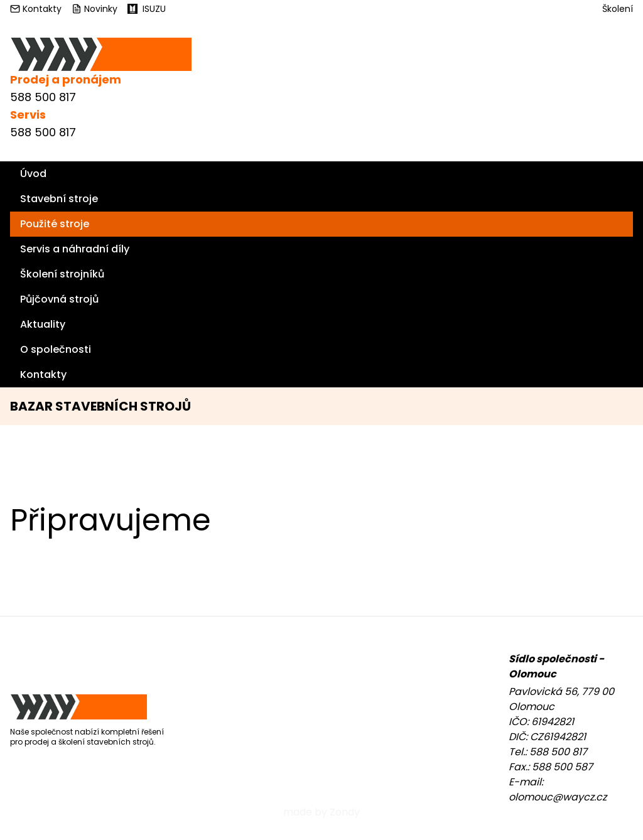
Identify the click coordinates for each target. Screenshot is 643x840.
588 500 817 (43, 97)
